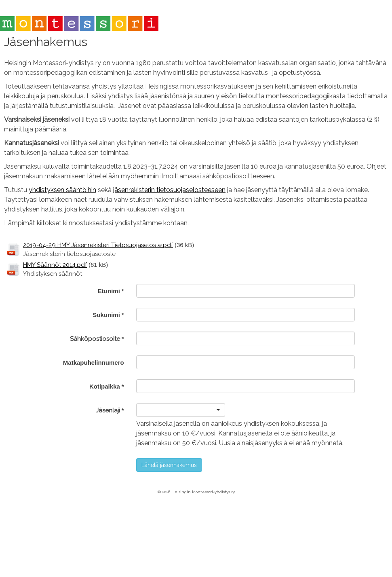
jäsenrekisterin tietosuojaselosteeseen (169, 190)
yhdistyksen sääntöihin (62, 190)
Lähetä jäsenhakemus (169, 465)
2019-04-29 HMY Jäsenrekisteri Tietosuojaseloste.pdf (98, 245)
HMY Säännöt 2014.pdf (55, 265)
